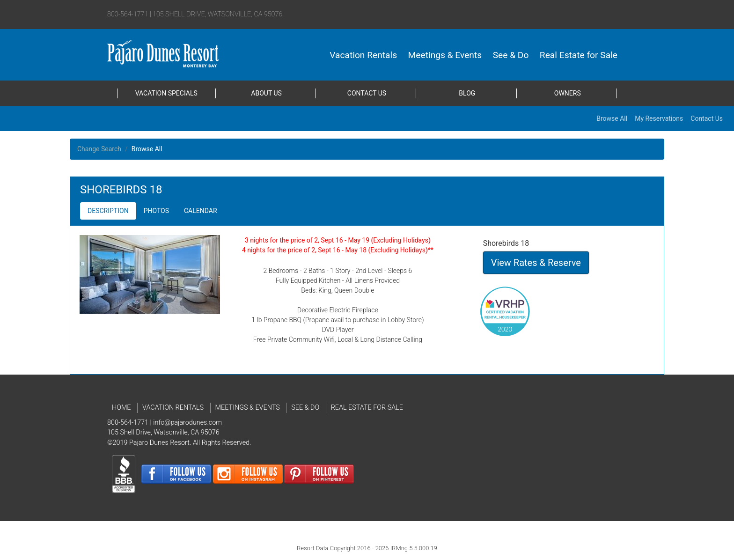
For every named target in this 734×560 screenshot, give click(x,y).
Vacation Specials (166, 93)
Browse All (612, 118)
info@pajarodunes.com (187, 423)
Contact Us (367, 93)
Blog (467, 93)
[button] (108, 211)
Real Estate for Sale (579, 55)
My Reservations (659, 118)
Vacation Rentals (363, 55)
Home (121, 408)
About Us (266, 93)
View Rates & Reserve (536, 263)
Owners (568, 93)
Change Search (99, 149)
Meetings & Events (445, 55)
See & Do (511, 55)
